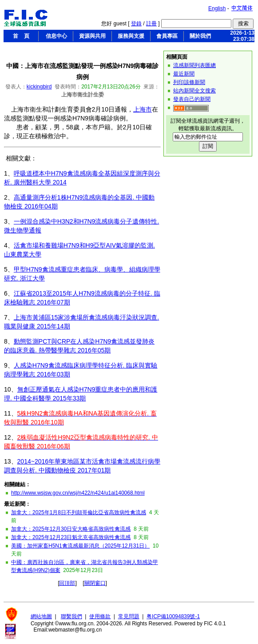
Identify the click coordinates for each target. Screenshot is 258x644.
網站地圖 (41, 616)
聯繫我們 (71, 616)
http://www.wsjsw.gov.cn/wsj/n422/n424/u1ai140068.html (78, 493)
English (217, 8)
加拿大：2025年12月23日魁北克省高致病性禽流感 (71, 537)
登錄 (136, 24)
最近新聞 (184, 74)
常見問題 (129, 616)
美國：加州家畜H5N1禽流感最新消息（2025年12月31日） (80, 546)
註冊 (151, 24)
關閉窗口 (95, 583)
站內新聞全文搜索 (194, 91)
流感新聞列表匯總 (194, 65)
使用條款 (100, 616)
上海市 (143, 109)
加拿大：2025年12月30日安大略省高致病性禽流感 (71, 529)
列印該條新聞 (189, 82)
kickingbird (39, 87)
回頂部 (67, 583)
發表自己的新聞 (192, 99)
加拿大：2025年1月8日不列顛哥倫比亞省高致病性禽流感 (79, 512)
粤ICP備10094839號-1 (173, 616)
